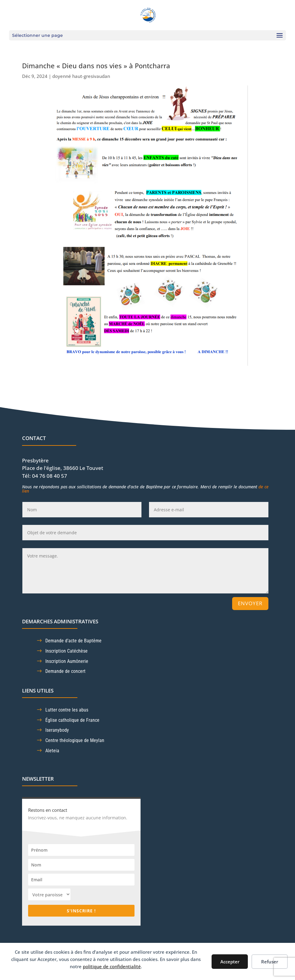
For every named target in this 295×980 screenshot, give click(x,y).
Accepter (230, 962)
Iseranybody (57, 730)
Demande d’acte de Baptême (73, 641)
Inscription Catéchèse (66, 651)
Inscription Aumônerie (67, 661)
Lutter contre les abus (67, 710)
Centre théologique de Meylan (75, 740)
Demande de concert (65, 671)
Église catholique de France (72, 720)
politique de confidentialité (112, 966)
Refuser (270, 962)
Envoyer (250, 603)
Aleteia (52, 751)
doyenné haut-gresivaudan (81, 76)
